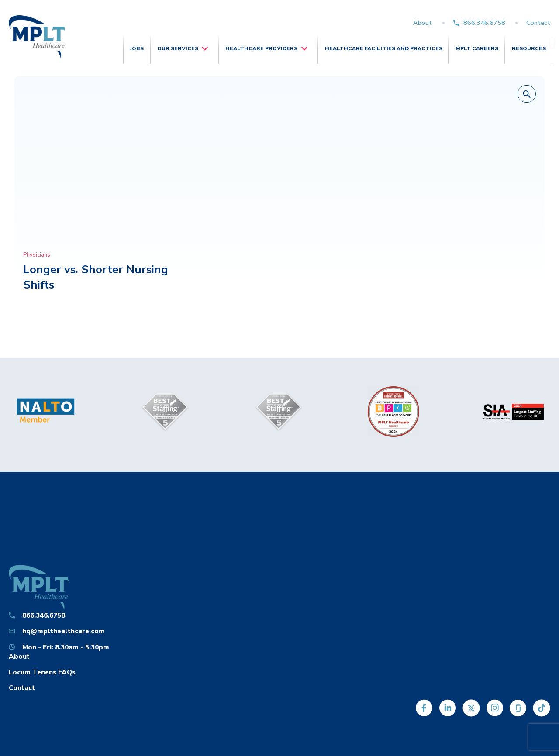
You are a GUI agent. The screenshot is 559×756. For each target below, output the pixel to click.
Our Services (178, 48)
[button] (527, 94)
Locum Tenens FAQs (42, 672)
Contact (538, 23)
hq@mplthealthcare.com (64, 631)
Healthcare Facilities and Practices (384, 48)
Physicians (37, 255)
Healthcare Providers (261, 48)
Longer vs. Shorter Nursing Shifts (96, 277)
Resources (529, 48)
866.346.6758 (484, 23)
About (423, 23)
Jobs (137, 48)
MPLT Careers (477, 48)
